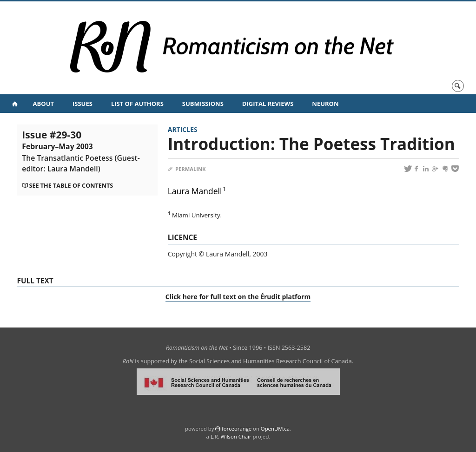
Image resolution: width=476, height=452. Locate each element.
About (43, 104)
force (237, 429)
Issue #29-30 (81, 151)
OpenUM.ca (275, 429)
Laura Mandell (195, 191)
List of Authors (137, 104)
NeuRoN (325, 104)
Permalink (187, 169)
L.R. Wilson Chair (231, 436)
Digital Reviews (268, 104)
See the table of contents (71, 186)
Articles (183, 129)
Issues (83, 104)
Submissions (203, 104)
